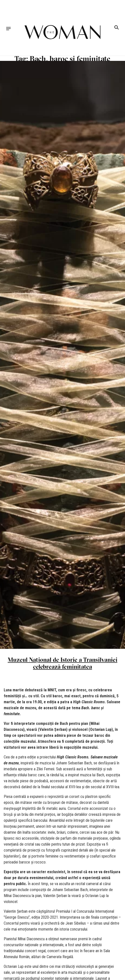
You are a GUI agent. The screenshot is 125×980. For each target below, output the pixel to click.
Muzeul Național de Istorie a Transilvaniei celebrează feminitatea (62, 663)
